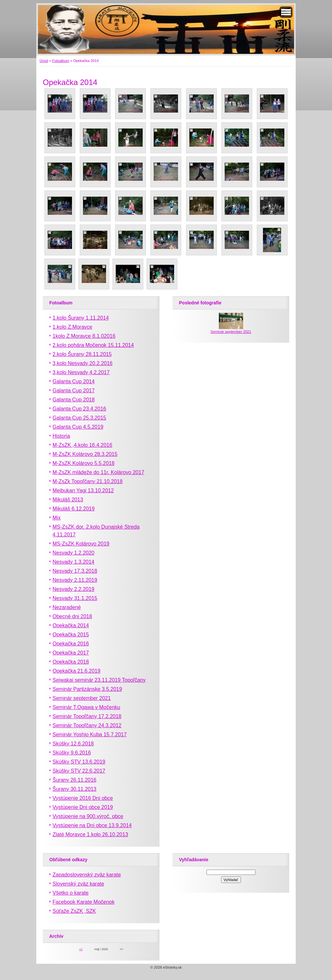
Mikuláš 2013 (68, 500)
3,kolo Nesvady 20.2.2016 (83, 363)
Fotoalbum (61, 61)
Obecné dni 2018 (72, 616)
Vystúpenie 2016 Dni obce (83, 798)
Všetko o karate (71, 893)
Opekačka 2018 (71, 662)
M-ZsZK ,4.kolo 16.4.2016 (82, 445)
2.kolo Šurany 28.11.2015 (82, 354)
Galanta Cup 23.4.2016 (79, 409)
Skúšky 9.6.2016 (72, 753)
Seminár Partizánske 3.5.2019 (87, 689)
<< (81, 949)
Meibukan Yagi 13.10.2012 (83, 490)
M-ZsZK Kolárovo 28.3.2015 (85, 454)
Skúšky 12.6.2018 (73, 744)
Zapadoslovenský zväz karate (87, 875)
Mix (57, 518)
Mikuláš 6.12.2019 (74, 509)
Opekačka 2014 (71, 625)
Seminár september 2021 (82, 698)
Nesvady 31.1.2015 (75, 598)
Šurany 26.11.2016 (74, 780)
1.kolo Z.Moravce (72, 327)
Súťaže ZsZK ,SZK (74, 911)
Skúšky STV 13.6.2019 (79, 762)
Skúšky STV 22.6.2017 (79, 771)
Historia (61, 436)
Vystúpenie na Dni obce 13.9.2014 (92, 825)
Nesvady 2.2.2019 (73, 589)
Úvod (44, 61)
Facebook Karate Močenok (83, 902)
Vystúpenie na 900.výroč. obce (88, 816)
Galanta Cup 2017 (74, 391)
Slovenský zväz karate (78, 884)
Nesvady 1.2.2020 (73, 553)
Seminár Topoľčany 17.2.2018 (87, 716)
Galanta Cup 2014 (74, 381)
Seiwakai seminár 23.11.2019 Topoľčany (99, 680)
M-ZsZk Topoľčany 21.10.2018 (88, 481)
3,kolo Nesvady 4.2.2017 (81, 372)
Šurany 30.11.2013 (74, 789)
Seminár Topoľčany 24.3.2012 (87, 725)
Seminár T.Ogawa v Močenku (86, 707)
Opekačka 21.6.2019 (77, 671)
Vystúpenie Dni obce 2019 (83, 807)
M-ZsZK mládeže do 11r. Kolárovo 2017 (98, 472)
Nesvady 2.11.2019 (75, 580)
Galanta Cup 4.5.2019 (78, 427)
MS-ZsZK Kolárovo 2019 (81, 544)
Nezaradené (67, 607)
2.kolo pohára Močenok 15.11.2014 (93, 345)
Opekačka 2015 (71, 635)
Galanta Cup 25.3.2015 (79, 418)
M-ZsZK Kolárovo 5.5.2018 (83, 463)
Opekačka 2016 (71, 644)
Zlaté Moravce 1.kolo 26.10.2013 (90, 834)
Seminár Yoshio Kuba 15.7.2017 (90, 735)
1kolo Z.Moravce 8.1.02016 (84, 336)
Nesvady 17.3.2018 (75, 571)
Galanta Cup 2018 (74, 400)
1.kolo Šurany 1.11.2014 (81, 318)
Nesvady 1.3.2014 (73, 562)
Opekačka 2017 (71, 653)
